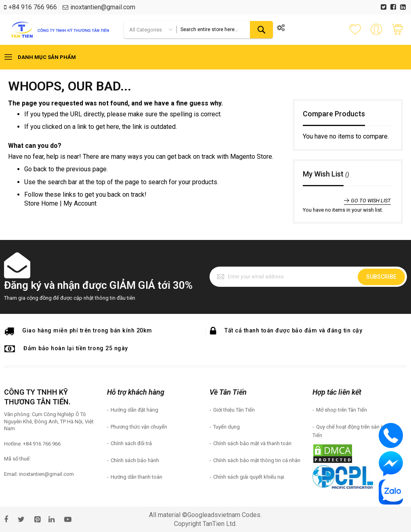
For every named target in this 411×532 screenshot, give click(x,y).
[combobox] (225, 30)
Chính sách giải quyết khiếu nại (249, 477)
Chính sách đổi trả (131, 443)
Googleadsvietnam (214, 515)
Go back (36, 169)
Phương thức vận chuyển (139, 427)
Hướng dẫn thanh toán (136, 477)
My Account (80, 203)
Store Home (41, 203)
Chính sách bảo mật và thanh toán (252, 443)
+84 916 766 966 (33, 7)
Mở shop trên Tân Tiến (342, 410)
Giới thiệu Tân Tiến (234, 410)
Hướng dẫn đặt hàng (134, 410)
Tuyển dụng (226, 427)
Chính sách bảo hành (135, 460)
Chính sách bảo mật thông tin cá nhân (257, 460)
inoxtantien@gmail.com (103, 7)
